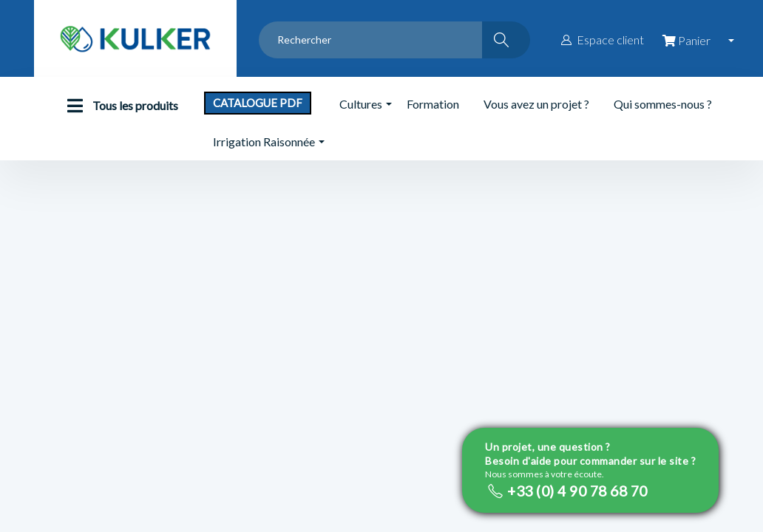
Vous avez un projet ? (536, 104)
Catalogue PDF (258, 103)
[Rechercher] (506, 40)
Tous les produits (119, 106)
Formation (433, 104)
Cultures (361, 104)
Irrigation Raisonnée (264, 141)
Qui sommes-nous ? (663, 104)
